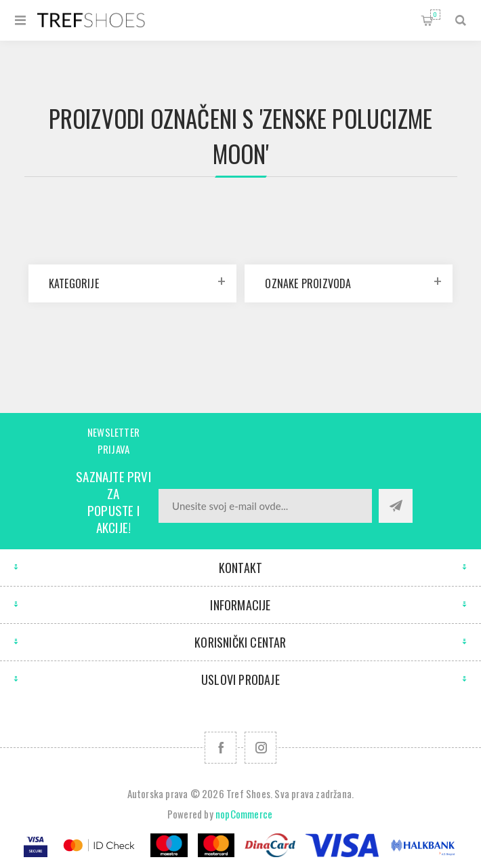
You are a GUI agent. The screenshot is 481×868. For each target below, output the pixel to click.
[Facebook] (221, 748)
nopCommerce (244, 814)
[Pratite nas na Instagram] (260, 748)
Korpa (435, 15)
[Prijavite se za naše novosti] (265, 506)
